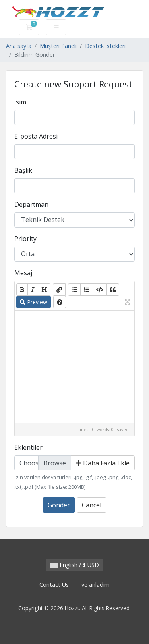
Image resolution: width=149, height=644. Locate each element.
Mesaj (23, 273)
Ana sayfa (19, 46)
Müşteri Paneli (58, 46)
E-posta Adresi (36, 136)
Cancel (92, 505)
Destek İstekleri (105, 46)
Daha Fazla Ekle (103, 463)
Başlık (23, 170)
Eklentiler (28, 447)
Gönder (59, 505)
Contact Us (54, 585)
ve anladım (96, 585)
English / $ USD (74, 565)
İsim (20, 102)
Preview (34, 302)
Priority (25, 239)
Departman (31, 204)
